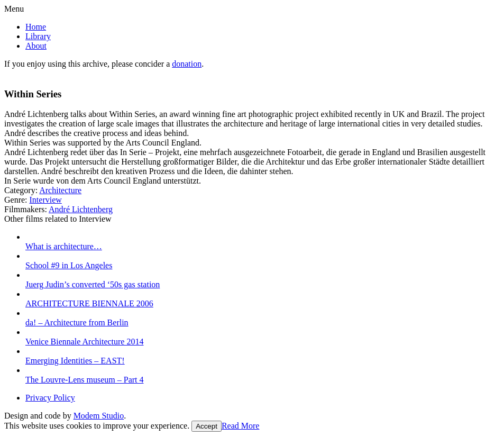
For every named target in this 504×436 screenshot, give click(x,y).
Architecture (60, 190)
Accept (207, 426)
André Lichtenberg (81, 209)
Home (36, 27)
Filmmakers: (26, 209)
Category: (21, 190)
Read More (241, 426)
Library (38, 36)
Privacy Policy (50, 398)
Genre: (16, 200)
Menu (14, 9)
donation (187, 64)
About (36, 46)
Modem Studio (99, 416)
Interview (46, 200)
